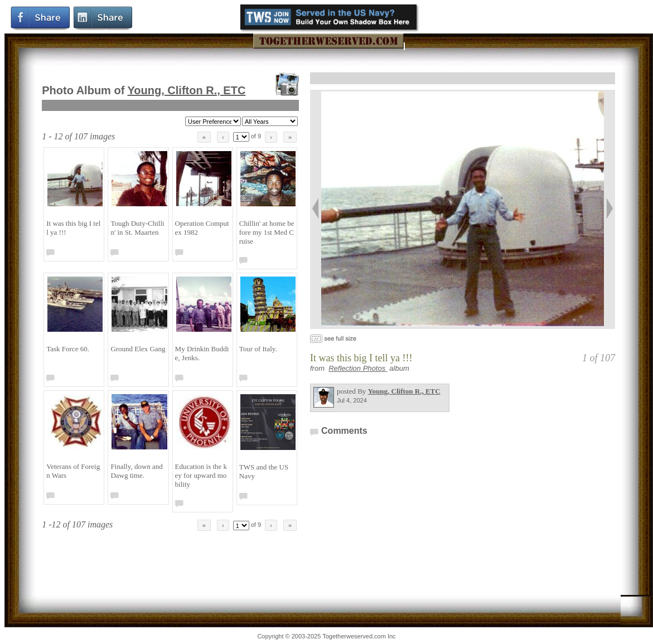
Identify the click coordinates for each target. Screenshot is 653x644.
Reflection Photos (358, 368)
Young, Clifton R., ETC (187, 90)
